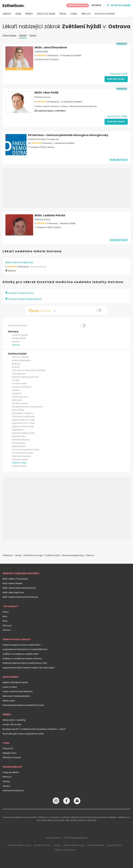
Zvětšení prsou (19, 466)
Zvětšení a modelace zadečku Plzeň (21, 654)
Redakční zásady (114, 845)
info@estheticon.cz (78, 838)
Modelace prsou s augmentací (28, 407)
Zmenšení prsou (20, 459)
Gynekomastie (19, 383)
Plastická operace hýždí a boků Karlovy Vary (25, 663)
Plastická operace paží (23, 433)
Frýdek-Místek (19, 338)
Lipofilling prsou (20, 397)
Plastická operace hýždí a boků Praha (22, 645)
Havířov (16, 342)
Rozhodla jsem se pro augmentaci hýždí (23, 734)
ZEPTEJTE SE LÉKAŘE (46, 14)
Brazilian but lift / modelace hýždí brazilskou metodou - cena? (34, 729)
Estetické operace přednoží (25, 377)
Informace (9, 36)
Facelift (15, 380)
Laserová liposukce (21, 387)
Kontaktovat (116, 79)
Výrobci (6, 786)
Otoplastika (18, 430)
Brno (5, 616)
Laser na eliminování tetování (18, 691)
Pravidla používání (42, 845)
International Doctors (13, 790)
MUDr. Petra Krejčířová (13, 593)
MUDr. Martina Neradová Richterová (20, 597)
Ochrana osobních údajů (20, 845)
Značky (6, 781)
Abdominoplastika (21, 360)
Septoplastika (19, 446)
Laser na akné (10, 687)
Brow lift (16, 367)
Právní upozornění (96, 845)
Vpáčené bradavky (21, 456)
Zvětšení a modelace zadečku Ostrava (22, 659)
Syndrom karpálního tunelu (26, 450)
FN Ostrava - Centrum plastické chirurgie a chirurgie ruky (68, 135)
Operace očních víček (23, 426)
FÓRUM (63, 14)
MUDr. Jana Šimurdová (51, 47)
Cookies (57, 845)
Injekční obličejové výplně (15, 682)
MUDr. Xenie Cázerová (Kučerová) (19, 588)
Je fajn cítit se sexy (12, 724)
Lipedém (16, 390)
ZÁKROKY (7, 14)
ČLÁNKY (74, 14)
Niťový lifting (18, 410)
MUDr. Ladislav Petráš (50, 215)
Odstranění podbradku (23, 416)
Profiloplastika (19, 436)
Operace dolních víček (23, 420)
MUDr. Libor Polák (47, 93)
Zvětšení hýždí (19, 463)
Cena (33, 36)
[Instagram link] (56, 802)
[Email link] (77, 801)
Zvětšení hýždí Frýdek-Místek (23, 299)
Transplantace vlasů (22, 453)
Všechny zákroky (20, 357)
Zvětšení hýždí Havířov (20, 293)
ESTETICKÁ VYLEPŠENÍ (105, 14)
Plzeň (5, 621)
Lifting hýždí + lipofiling (14, 720)
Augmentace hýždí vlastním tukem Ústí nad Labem (29, 668)
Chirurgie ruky (19, 374)
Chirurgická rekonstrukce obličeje (28, 370)
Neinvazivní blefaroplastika (16, 696)
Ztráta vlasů (9, 701)
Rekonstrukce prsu (21, 440)
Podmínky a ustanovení (65, 850)
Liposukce (17, 400)
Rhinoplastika (19, 443)
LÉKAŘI (18, 14)
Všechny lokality (20, 335)
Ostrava (16, 345)
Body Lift (16, 364)
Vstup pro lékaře (11, 772)
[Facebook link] (66, 802)
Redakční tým (10, 753)
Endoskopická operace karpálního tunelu (23, 705)
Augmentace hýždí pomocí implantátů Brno (25, 649)
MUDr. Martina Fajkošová (19, 262)
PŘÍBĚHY (29, 14)
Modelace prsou (20, 403)
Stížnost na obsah (12, 757)
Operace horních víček (23, 423)
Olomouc (7, 626)
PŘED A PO (86, 14)
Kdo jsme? (8, 748)
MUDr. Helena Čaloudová (15, 579)
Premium (7, 777)
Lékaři (23, 36)
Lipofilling (17, 393)
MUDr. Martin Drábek (12, 583)
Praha (6, 612)
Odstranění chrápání (23, 413)
